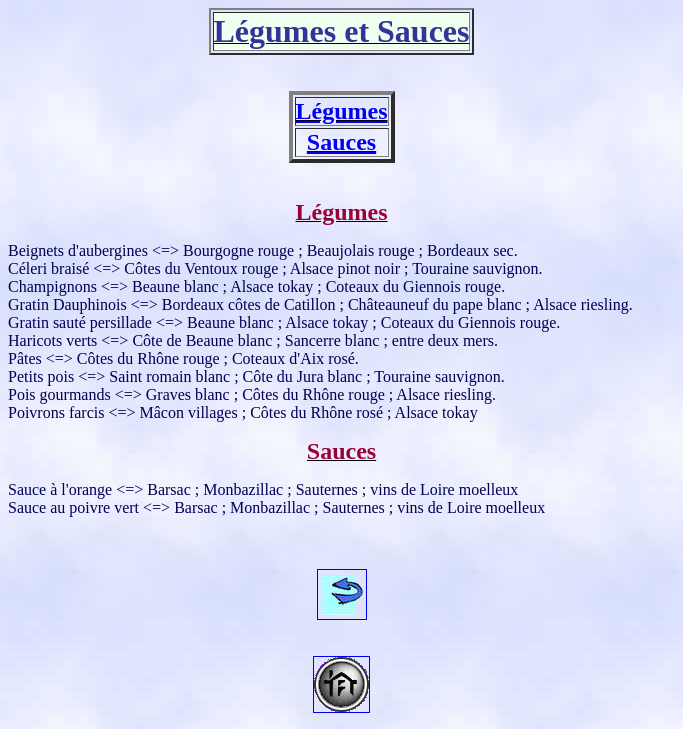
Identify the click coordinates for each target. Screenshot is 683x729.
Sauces (341, 142)
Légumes (342, 111)
